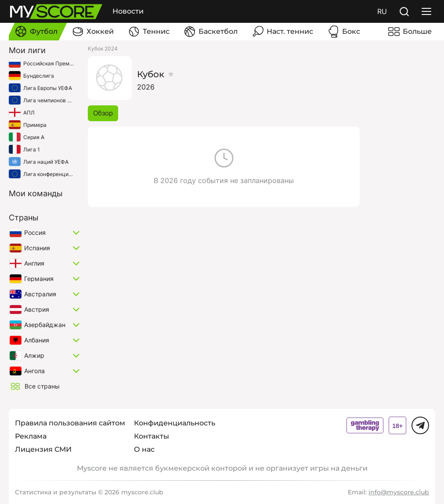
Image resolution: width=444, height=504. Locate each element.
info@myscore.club (399, 492)
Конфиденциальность (175, 423)
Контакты (152, 436)
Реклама (31, 436)
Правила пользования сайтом (70, 423)
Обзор (103, 113)
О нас (144, 449)
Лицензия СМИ (43, 449)
